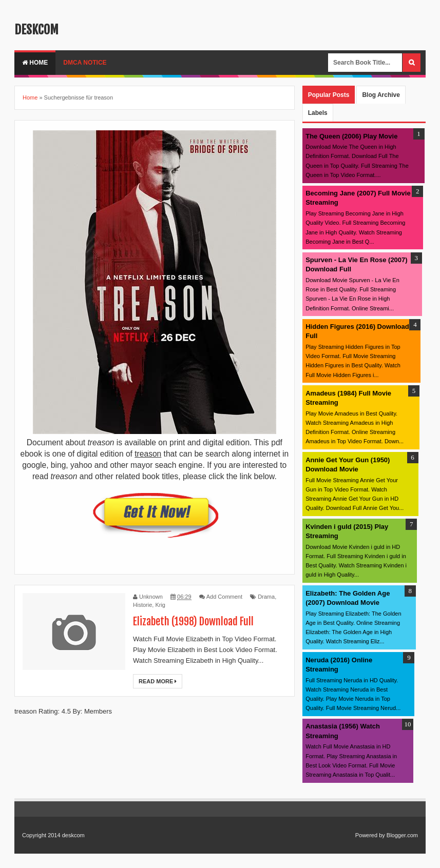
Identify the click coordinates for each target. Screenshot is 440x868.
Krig (160, 605)
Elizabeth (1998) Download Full (193, 622)
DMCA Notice (85, 63)
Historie (142, 605)
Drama (266, 597)
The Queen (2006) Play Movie (351, 136)
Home (35, 63)
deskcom (36, 30)
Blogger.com (402, 835)
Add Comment (224, 597)
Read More (158, 681)
